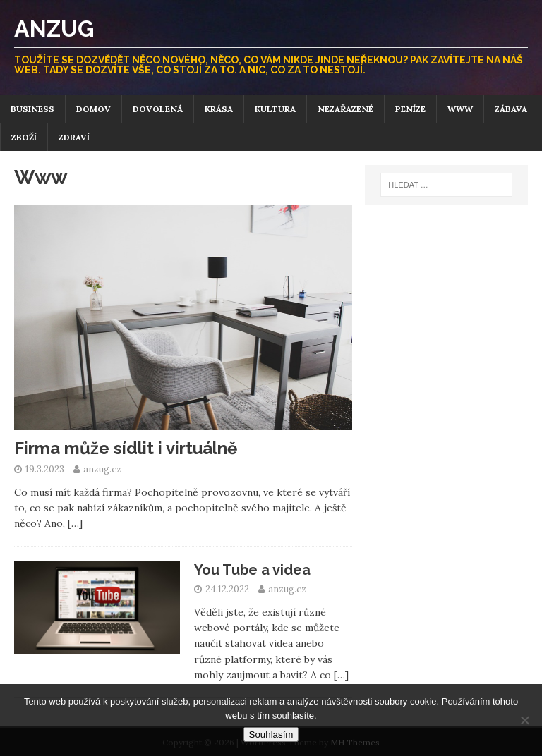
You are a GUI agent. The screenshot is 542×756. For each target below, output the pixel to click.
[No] (524, 720)
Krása (219, 109)
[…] (75, 523)
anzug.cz (102, 469)
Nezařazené (345, 109)
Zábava (511, 109)
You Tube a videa (252, 570)
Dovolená (158, 109)
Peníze (410, 109)
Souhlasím (271, 734)
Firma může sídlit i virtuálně (126, 448)
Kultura (275, 109)
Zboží (24, 137)
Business (32, 109)
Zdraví (74, 137)
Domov (94, 109)
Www (460, 109)
